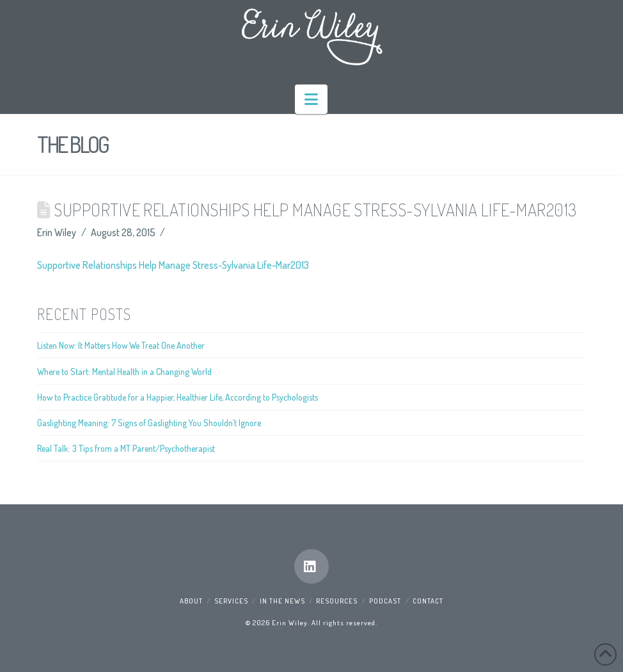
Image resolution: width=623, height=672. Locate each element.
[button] (311, 99)
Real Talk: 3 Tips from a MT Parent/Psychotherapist (126, 448)
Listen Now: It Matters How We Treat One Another (121, 345)
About (191, 601)
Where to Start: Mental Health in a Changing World (124, 372)
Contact (428, 601)
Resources (337, 601)
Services (231, 601)
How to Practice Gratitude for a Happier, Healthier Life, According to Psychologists (177, 397)
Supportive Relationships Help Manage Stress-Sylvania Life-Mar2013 (173, 265)
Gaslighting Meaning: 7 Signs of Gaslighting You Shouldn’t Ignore (149, 423)
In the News (282, 601)
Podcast (385, 601)
